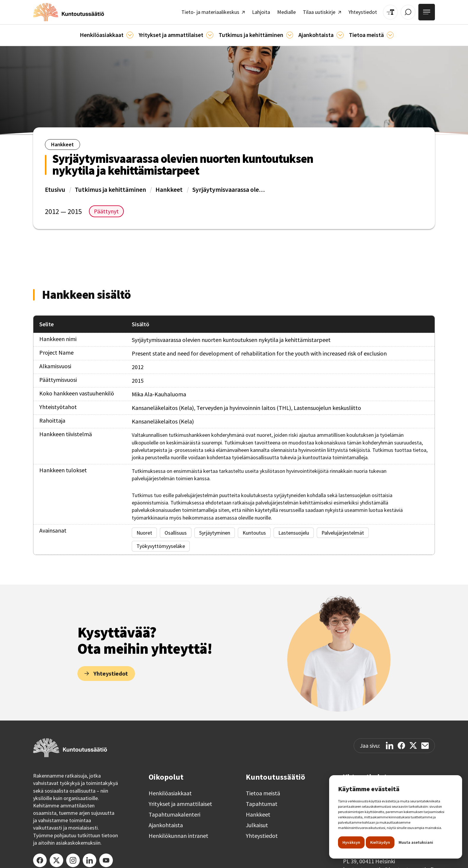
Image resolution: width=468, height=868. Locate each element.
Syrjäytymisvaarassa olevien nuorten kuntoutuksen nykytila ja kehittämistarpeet (229, 186)
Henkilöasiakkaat (170, 790)
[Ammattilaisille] (211, 33)
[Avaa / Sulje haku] (411, 11)
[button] (115, 33)
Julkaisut (257, 822)
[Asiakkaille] (136, 33)
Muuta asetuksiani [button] (416, 842)
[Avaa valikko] (428, 11)
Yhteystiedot (262, 833)
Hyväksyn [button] (351, 842)
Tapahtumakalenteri (174, 812)
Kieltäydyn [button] (380, 842)
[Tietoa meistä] (380, 33)
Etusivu (55, 186)
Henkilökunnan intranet (178, 833)
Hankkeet (169, 186)
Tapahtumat (262, 801)
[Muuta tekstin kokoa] (394, 11)
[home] (64, 11)
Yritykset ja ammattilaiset (180, 801)
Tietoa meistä (263, 790)
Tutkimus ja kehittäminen (110, 186)
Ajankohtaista (166, 822)
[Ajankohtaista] (285, 33)
